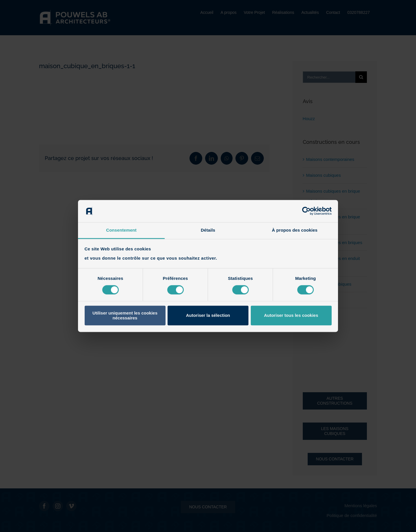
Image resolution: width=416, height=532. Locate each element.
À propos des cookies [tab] (295, 230)
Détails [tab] (208, 230)
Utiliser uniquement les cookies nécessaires (125, 315)
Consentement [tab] (121, 230)
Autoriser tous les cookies (291, 316)
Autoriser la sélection (208, 316)
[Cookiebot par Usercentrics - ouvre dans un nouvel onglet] (306, 211)
